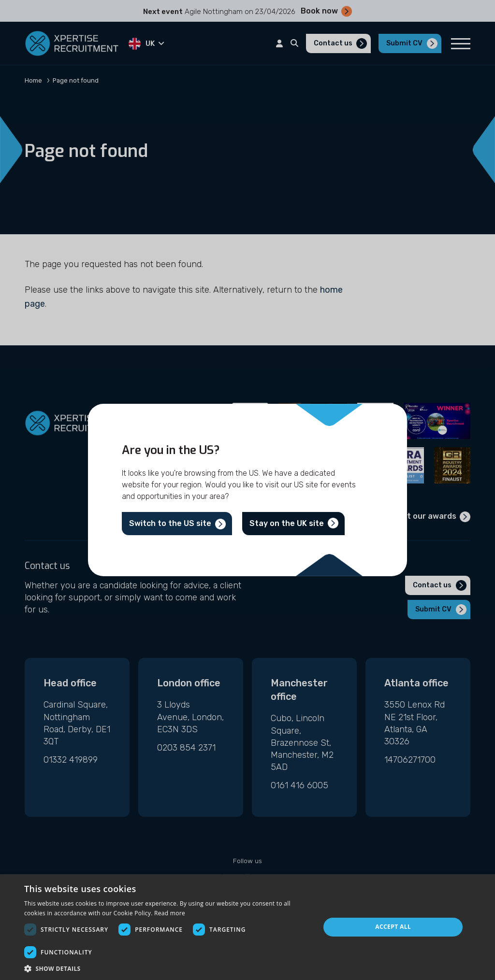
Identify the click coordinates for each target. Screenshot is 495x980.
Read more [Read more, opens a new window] (170, 913)
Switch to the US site (170, 523)
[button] (168, 968)
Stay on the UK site (287, 523)
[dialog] (247, 927)
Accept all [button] (393, 927)
